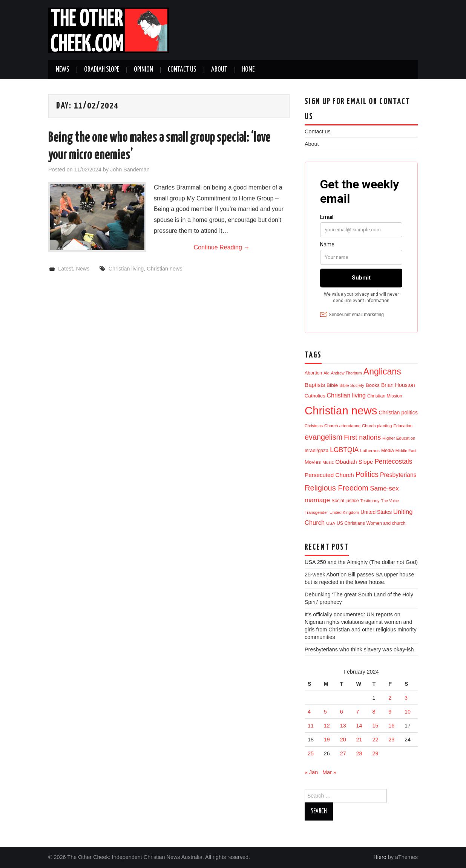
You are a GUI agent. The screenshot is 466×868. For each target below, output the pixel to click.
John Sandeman (130, 170)
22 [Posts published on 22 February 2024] (375, 740)
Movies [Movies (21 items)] (313, 462)
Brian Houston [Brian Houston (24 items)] (398, 385)
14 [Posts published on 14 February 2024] (359, 726)
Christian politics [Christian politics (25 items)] (398, 413)
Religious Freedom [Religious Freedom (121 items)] (336, 488)
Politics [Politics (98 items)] (367, 474)
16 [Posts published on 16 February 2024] (391, 726)
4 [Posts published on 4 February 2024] (309, 712)
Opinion (143, 70)
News (63, 70)
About (219, 70)
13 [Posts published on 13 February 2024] (343, 726)
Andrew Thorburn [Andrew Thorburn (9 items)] (346, 373)
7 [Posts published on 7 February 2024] (358, 712)
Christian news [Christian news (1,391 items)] (341, 410)
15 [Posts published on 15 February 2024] (375, 726)
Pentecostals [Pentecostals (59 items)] (393, 462)
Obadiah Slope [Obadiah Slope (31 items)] (354, 462)
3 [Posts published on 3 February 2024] (406, 698)
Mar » (329, 772)
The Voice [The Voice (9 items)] (390, 501)
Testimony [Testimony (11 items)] (370, 501)
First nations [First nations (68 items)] (362, 437)
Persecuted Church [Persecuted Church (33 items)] (329, 475)
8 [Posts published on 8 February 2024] (374, 712)
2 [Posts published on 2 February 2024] (390, 698)
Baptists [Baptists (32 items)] (315, 385)
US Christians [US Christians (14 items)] (351, 523)
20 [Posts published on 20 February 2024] (343, 740)
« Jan (311, 772)
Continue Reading (222, 247)
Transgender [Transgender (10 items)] (316, 512)
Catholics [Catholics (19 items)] (315, 396)
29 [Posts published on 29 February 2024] (375, 753)
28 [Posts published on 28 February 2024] (359, 753)
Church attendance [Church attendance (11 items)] (342, 426)
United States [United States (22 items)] (376, 512)
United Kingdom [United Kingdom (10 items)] (344, 512)
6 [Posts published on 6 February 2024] (342, 712)
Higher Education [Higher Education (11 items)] (399, 438)
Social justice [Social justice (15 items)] (345, 501)
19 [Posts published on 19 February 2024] (327, 740)
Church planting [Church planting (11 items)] (377, 426)
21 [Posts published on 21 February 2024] (359, 740)
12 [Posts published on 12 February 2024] (327, 726)
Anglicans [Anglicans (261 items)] (382, 371)
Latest (65, 269)
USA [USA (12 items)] (331, 523)
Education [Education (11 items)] (403, 426)
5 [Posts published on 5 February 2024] (325, 712)
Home (248, 70)
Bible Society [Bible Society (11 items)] (352, 385)
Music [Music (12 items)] (328, 462)
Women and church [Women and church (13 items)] (386, 523)
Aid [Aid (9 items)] (326, 373)
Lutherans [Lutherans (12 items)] (370, 450)
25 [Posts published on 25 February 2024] (311, 753)
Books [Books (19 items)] (373, 385)
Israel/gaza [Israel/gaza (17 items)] (317, 450)
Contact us (182, 70)
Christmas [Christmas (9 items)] (314, 426)
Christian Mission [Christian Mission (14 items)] (385, 396)
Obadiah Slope (102, 70)
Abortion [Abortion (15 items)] (313, 373)
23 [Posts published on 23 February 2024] (391, 740)
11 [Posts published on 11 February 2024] (311, 726)
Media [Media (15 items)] (388, 451)
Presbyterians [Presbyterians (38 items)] (398, 475)
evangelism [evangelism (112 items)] (323, 437)
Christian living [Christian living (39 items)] (346, 395)
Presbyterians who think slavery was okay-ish (359, 649)
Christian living (126, 269)
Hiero (380, 857)
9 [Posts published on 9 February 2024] (390, 712)
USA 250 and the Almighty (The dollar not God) (361, 562)
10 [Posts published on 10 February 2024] (408, 712)
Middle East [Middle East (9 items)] (406, 451)
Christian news (164, 269)
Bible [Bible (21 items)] (332, 385)
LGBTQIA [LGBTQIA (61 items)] (344, 450)
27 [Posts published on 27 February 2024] (343, 753)
